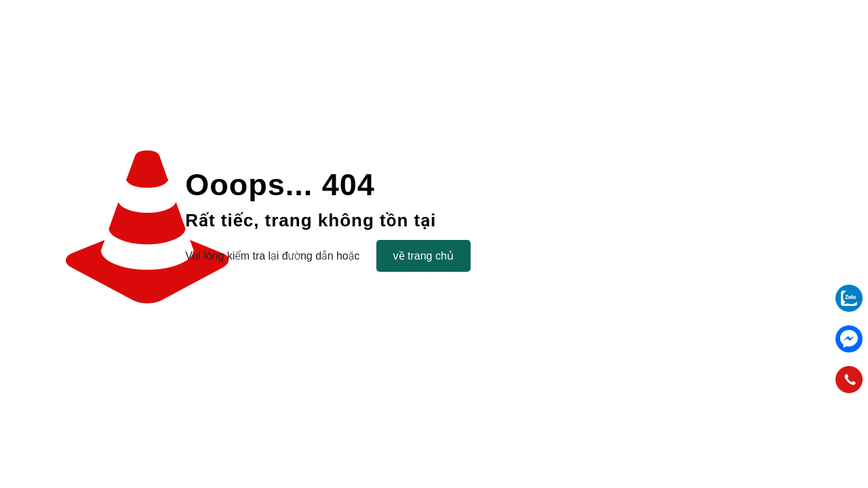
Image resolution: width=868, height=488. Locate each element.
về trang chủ (423, 256)
